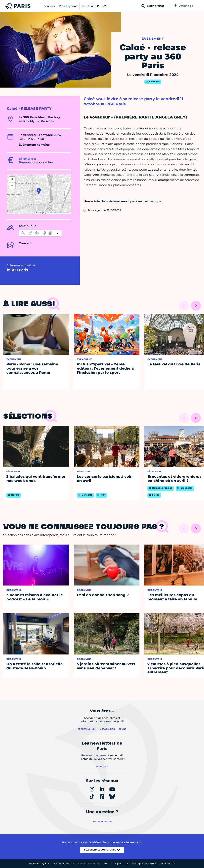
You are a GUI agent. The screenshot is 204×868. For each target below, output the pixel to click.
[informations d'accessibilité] (40, 233)
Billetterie (26, 159)
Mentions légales (39, 864)
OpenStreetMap (57, 213)
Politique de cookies (144, 864)
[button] (39, 191)
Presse (107, 864)
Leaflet (39, 213)
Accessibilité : (76, 864)
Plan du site (168, 864)
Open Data (122, 864)
